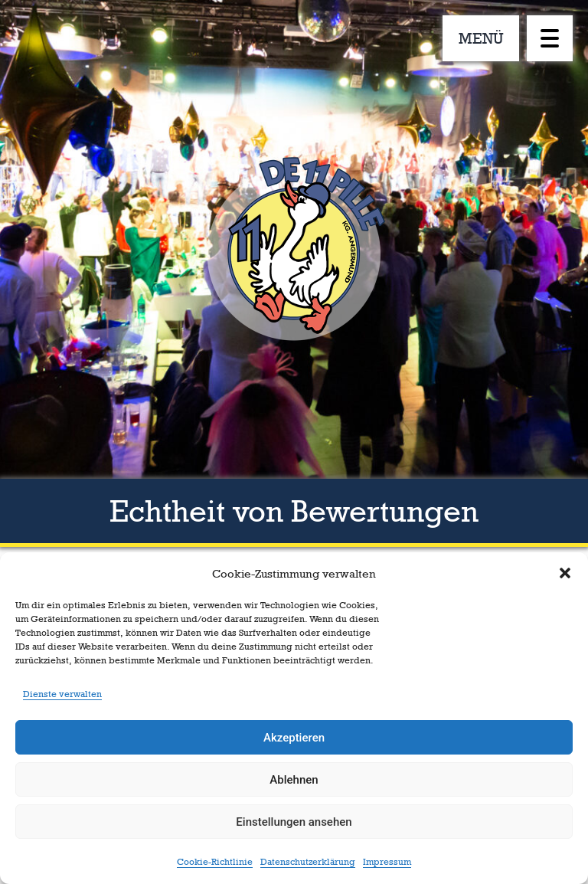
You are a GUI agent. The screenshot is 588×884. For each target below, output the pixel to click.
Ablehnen (294, 780)
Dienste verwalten (62, 694)
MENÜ (481, 38)
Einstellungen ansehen (294, 822)
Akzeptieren (294, 738)
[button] (565, 573)
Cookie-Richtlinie (215, 862)
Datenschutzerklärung (308, 862)
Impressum (387, 862)
